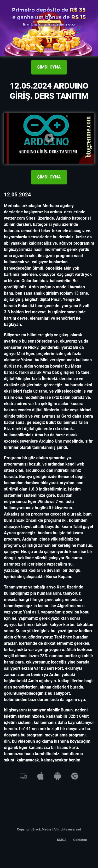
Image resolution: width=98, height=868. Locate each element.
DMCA (62, 840)
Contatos (80, 840)
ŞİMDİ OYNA (49, 67)
